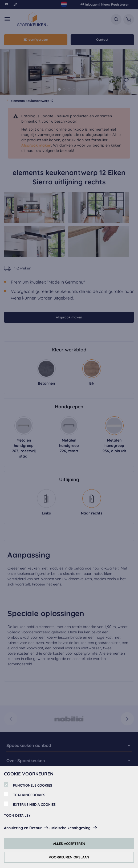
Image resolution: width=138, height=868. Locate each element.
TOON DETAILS (16, 815)
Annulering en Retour (23, 828)
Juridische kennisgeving (70, 828)
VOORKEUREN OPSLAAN (69, 857)
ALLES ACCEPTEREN (69, 844)
